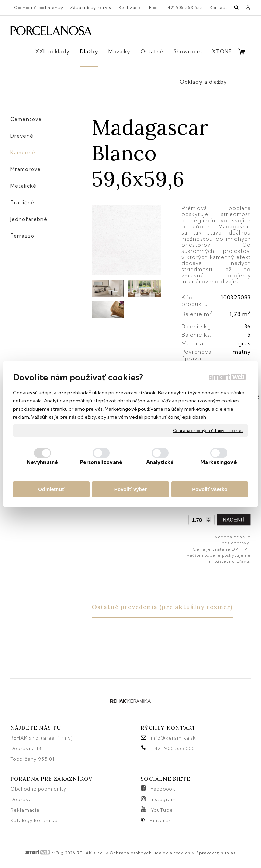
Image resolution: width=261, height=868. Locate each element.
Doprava (21, 799)
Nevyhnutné (42, 462)
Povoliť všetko (210, 489)
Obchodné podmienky (38, 789)
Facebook (163, 789)
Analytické (160, 462)
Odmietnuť (51, 489)
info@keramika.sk (173, 738)
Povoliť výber (130, 489)
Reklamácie (26, 810)
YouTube (162, 810)
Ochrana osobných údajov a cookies (208, 430)
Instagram (163, 799)
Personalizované (101, 462)
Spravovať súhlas (216, 853)
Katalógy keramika (34, 820)
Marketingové (219, 462)
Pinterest (161, 820)
